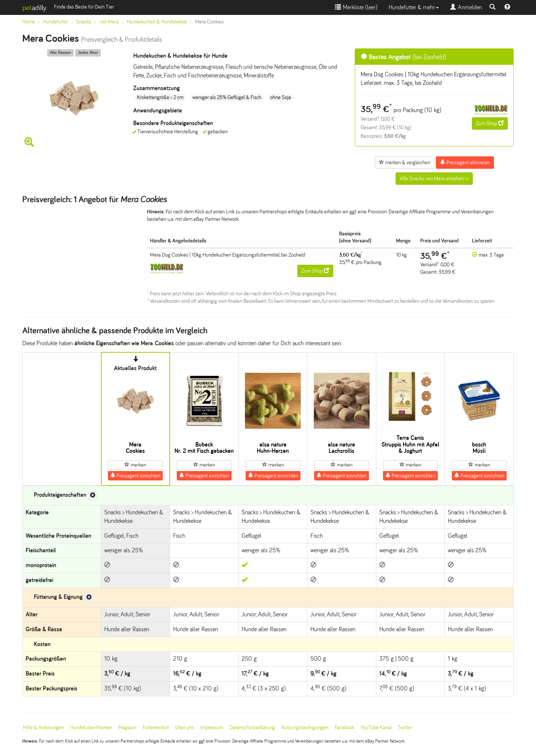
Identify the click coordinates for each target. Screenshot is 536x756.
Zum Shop (490, 123)
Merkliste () (356, 7)
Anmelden (466, 7)
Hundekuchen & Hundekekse (157, 22)
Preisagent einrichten (135, 476)
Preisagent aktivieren (465, 162)
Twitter (405, 728)
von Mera (109, 22)
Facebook (344, 728)
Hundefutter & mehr (414, 7)
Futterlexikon (156, 728)
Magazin (127, 728)
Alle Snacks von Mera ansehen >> (434, 179)
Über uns (185, 728)
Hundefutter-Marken (91, 728)
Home (29, 22)
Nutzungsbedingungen (305, 728)
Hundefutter (56, 22)
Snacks (84, 22)
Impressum (212, 728)
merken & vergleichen (405, 162)
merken (135, 465)
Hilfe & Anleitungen (43, 728)
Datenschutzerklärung (252, 728)
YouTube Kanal (376, 728)
